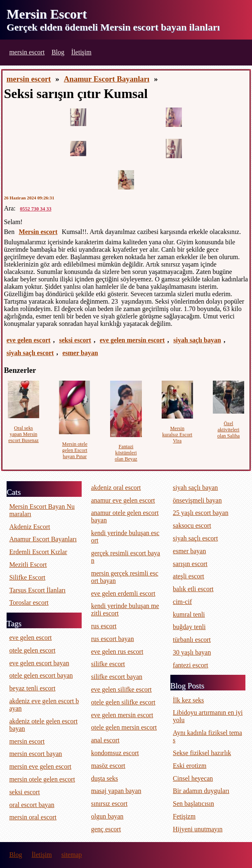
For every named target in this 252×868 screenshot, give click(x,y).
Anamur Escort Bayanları (107, 79)
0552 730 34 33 (35, 209)
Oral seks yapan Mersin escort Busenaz (24, 434)
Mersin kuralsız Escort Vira (177, 435)
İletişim (81, 52)
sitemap (72, 855)
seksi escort (75, 340)
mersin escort (27, 52)
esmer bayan (80, 353)
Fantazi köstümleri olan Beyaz (126, 453)
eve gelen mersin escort (132, 340)
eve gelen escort (29, 340)
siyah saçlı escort (30, 353)
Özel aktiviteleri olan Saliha (229, 430)
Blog (58, 52)
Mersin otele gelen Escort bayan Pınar (75, 450)
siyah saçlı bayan (197, 340)
